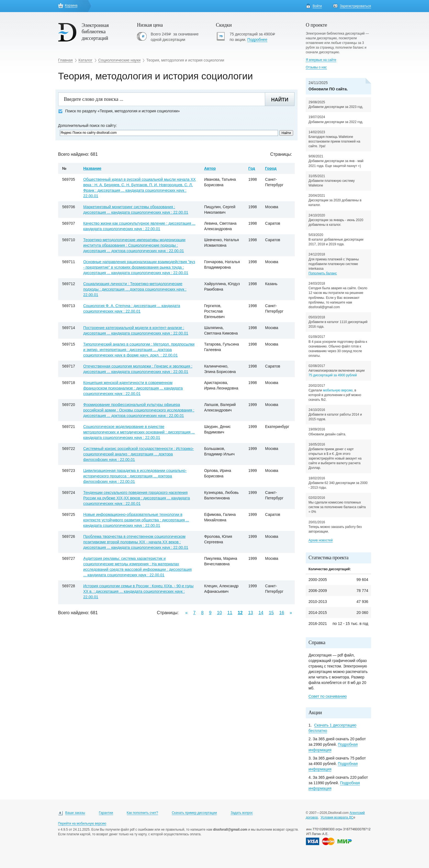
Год (252, 168)
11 (230, 613)
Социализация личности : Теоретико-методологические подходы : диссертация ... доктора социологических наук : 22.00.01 (135, 289)
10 (220, 613)
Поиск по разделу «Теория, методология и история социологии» (119, 111)
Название (92, 168)
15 (271, 613)
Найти (280, 100)
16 (282, 613)
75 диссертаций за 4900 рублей (333, 375)
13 (251, 613)
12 (240, 613)
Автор (210, 168)
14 (261, 613)
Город (271, 168)
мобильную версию (338, 390)
